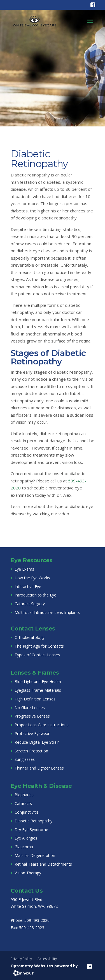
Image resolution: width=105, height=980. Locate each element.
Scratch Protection (31, 751)
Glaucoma (24, 847)
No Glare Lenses (30, 708)
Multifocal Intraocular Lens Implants (47, 612)
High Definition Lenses (35, 699)
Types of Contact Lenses (37, 655)
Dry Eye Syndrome (31, 830)
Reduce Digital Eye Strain (37, 742)
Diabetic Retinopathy (33, 821)
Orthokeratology (30, 637)
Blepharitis (24, 795)
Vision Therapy (28, 873)
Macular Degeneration (35, 855)
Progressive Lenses (32, 716)
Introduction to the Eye (35, 595)
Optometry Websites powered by (44, 966)
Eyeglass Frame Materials (38, 690)
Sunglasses (25, 759)
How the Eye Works (32, 578)
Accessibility (47, 959)
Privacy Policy (21, 959)
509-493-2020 (37, 920)
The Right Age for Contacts (39, 646)
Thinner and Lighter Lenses (39, 768)
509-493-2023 (32, 928)
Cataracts (23, 803)
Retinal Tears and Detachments (43, 864)
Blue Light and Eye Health (38, 681)
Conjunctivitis (27, 812)
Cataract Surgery (30, 604)
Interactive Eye (28, 587)
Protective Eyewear (32, 733)
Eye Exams (24, 569)
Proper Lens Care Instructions (42, 725)
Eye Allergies (26, 838)
